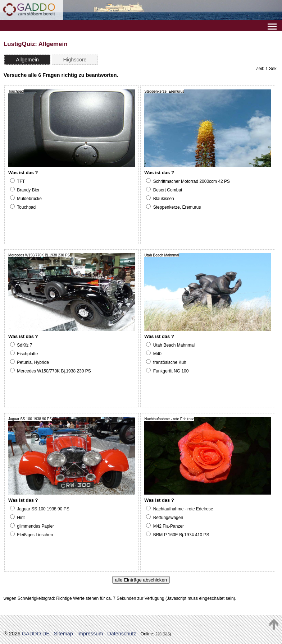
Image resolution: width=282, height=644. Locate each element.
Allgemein (27, 60)
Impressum (90, 634)
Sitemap (63, 634)
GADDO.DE (36, 634)
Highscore (75, 60)
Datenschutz (122, 634)
